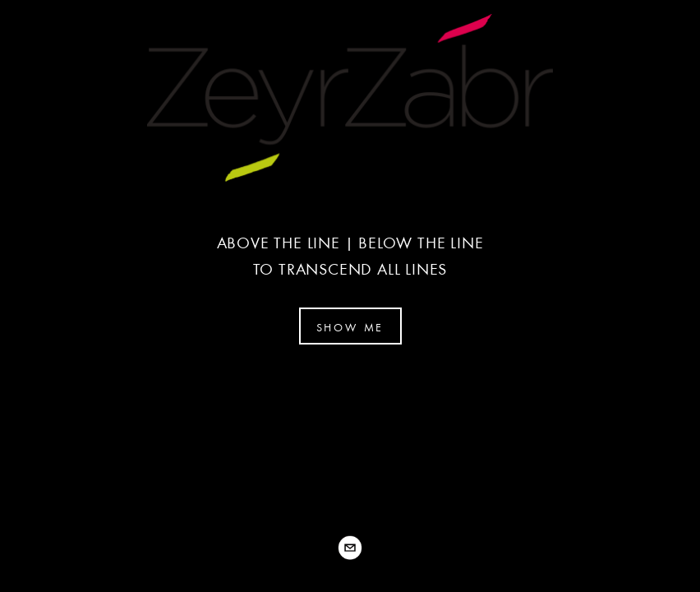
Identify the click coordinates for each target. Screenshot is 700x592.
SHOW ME (350, 328)
